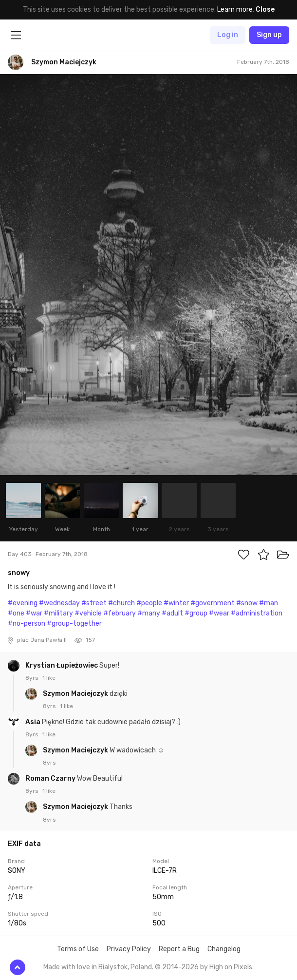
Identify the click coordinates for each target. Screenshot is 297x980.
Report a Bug (179, 949)
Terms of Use (78, 949)
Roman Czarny (51, 778)
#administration (257, 613)
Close (265, 10)
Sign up (269, 35)
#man (269, 603)
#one (16, 613)
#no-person (27, 624)
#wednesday (59, 603)
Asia (34, 722)
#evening (23, 603)
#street (94, 603)
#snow (247, 603)
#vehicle (88, 613)
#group (196, 613)
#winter (176, 603)
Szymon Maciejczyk (76, 694)
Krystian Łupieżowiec (62, 665)
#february (120, 613)
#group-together (74, 624)
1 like (49, 678)
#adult (172, 613)
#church (121, 603)
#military (58, 613)
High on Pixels (231, 967)
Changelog (224, 949)
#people (149, 603)
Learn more (235, 10)
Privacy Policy (129, 949)
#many (149, 613)
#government (213, 603)
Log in (228, 35)
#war (34, 613)
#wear (219, 613)
